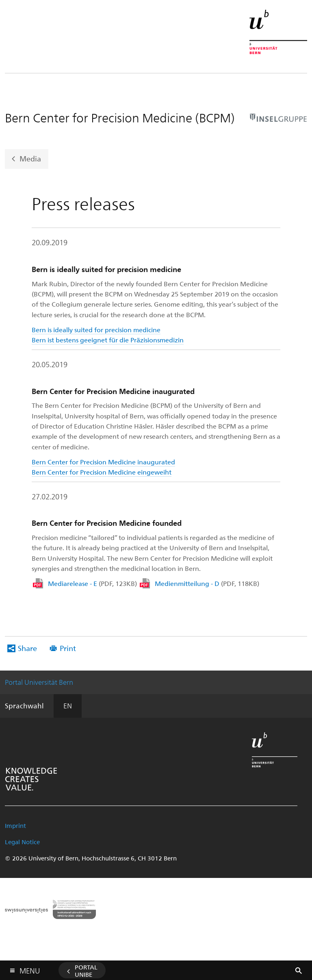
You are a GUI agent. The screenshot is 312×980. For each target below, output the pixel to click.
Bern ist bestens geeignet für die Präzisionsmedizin (108, 340)
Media (30, 158)
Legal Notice (22, 842)
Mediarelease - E (92, 583)
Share (27, 648)
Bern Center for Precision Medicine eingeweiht (102, 472)
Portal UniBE (86, 971)
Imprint (15, 825)
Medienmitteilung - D (207, 583)
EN (68, 706)
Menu (30, 969)
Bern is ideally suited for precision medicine (96, 330)
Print (68, 648)
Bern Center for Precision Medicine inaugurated (103, 462)
